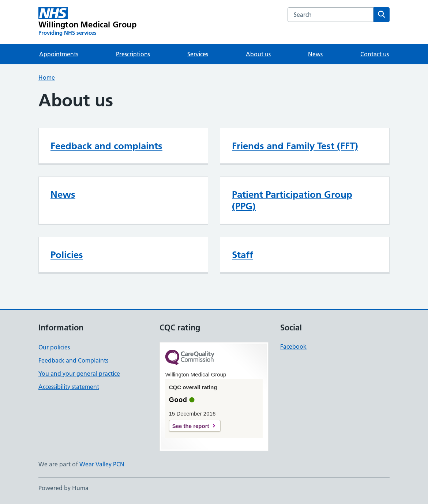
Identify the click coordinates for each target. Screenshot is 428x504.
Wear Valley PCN (102, 464)
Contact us (375, 54)
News (315, 54)
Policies (67, 255)
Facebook (293, 346)
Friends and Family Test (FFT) (295, 146)
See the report (191, 426)
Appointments (59, 54)
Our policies (54, 347)
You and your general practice (79, 374)
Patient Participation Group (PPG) (292, 200)
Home (47, 77)
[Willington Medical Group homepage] (87, 22)
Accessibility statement (69, 387)
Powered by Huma (63, 488)
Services (198, 54)
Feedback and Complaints (73, 360)
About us (258, 54)
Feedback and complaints (106, 146)
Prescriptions (133, 54)
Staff (243, 255)
